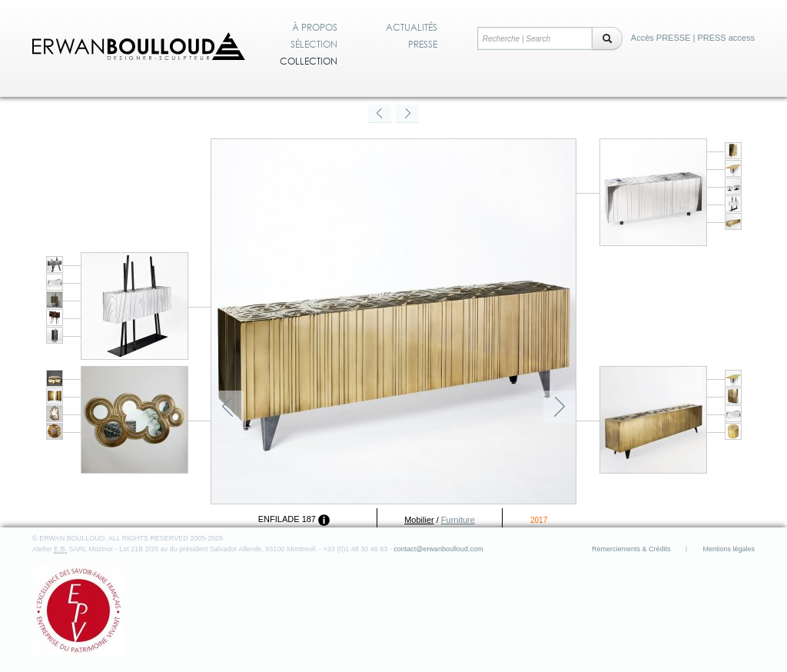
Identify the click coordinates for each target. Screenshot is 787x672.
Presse (423, 45)
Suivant (560, 407)
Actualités (412, 28)
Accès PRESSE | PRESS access (693, 38)
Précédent (227, 407)
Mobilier (419, 520)
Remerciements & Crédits (631, 549)
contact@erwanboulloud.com (438, 549)
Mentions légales (729, 549)
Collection (309, 62)
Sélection (314, 45)
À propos (315, 28)
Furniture (458, 520)
